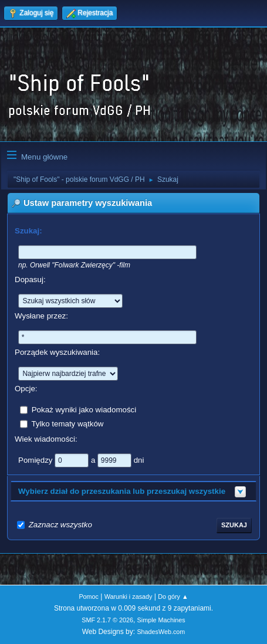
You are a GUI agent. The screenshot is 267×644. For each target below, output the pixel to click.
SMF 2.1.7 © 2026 (107, 620)
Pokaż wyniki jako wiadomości (84, 410)
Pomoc (89, 596)
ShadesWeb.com (161, 632)
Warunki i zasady (129, 596)
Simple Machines (161, 620)
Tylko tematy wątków (67, 424)
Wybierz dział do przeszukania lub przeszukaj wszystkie (122, 491)
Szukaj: (28, 231)
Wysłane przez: (41, 316)
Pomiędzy (36, 460)
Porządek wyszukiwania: (57, 352)
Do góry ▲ (173, 596)
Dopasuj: (30, 279)
